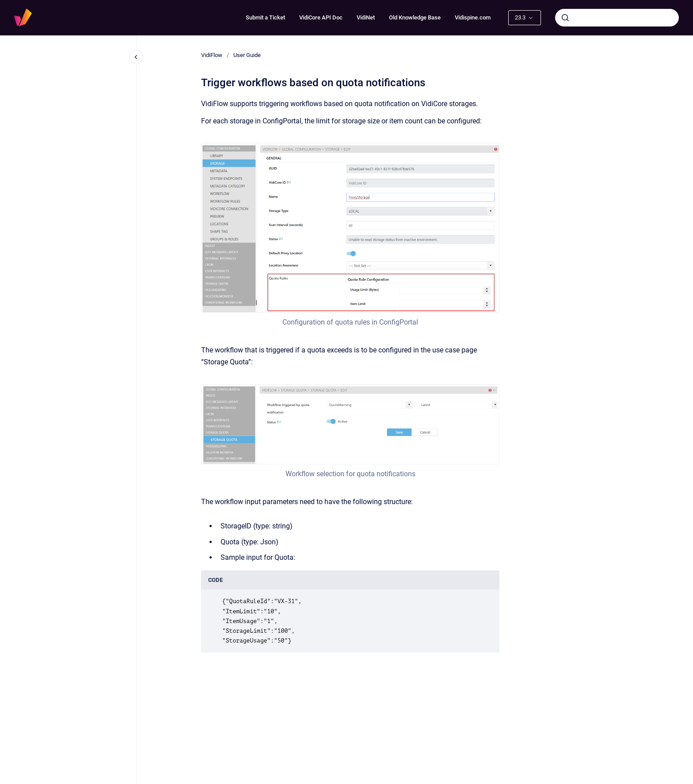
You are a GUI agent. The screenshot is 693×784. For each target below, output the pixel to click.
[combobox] (617, 18)
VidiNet (366, 17)
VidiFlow (212, 55)
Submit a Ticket (265, 17)
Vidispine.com (473, 17)
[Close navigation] (136, 57)
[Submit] (565, 18)
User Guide (247, 55)
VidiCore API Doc (321, 17)
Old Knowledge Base (415, 17)
